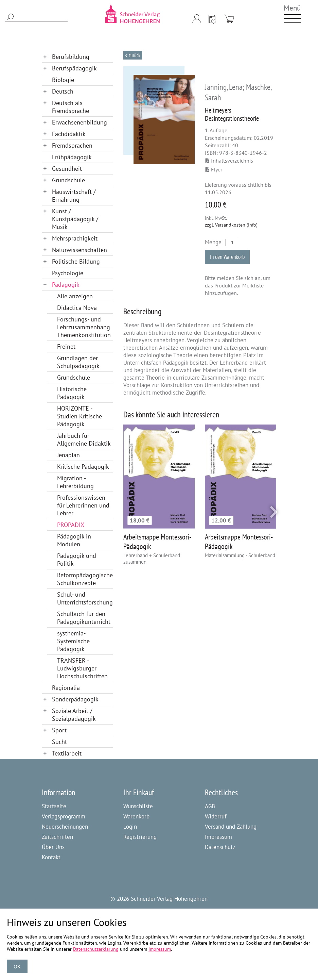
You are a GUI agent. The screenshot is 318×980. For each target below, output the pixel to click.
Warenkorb (136, 816)
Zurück (134, 55)
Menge (213, 242)
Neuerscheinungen (65, 827)
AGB (210, 806)
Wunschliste (138, 806)
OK (17, 966)
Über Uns (53, 847)
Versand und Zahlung (231, 827)
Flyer (214, 169)
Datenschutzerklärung (96, 949)
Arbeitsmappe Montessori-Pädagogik (157, 542)
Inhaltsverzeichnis (229, 161)
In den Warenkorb (227, 257)
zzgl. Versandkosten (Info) (231, 225)
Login (130, 827)
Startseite (54, 806)
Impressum (218, 837)
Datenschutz (220, 847)
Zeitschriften (57, 837)
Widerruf (216, 816)
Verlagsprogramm (64, 816)
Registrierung (140, 837)
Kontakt (51, 857)
